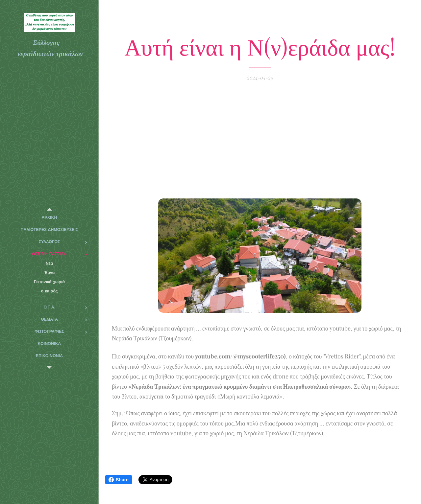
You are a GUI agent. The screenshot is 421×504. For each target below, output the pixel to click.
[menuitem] (49, 218)
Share (119, 480)
